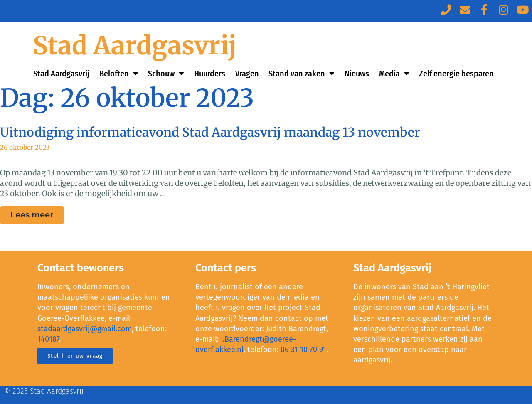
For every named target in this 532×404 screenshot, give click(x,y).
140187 (48, 339)
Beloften (119, 74)
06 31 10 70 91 (303, 350)
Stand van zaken (302, 74)
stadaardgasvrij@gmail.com (85, 329)
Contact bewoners (81, 268)
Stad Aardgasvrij (135, 46)
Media (394, 74)
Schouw (166, 74)
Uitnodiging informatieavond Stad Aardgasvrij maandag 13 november (210, 132)
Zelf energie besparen (456, 74)
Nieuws (357, 74)
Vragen (247, 74)
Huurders (210, 74)
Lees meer (37, 213)
